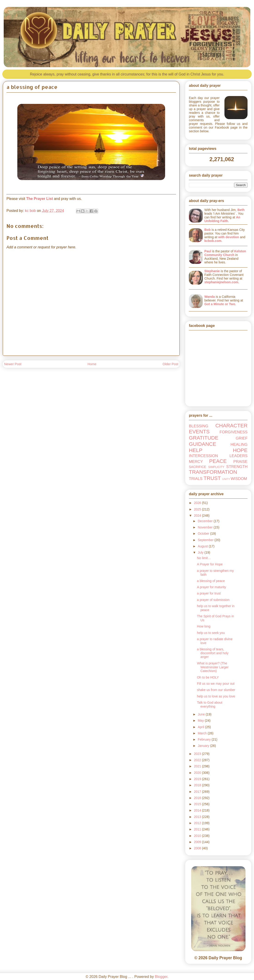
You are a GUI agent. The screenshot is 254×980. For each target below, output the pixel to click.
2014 (198, 810)
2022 (198, 760)
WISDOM (239, 479)
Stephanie (212, 271)
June (202, 714)
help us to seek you (211, 633)
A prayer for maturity (212, 587)
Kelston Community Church (225, 253)
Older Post (170, 364)
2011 (198, 829)
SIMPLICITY (216, 467)
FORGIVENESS (234, 432)
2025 (198, 509)
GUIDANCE (203, 444)
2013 (198, 817)
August (203, 546)
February (205, 739)
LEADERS (239, 456)
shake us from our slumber (216, 690)
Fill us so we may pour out (216, 684)
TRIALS (196, 479)
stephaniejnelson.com (221, 282)
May (201, 721)
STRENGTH (237, 467)
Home (92, 364)
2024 (198, 516)
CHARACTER (231, 426)
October (204, 534)
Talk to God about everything (210, 704)
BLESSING (199, 426)
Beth (241, 210)
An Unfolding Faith (222, 219)
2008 (198, 848)
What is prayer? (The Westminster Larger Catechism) (213, 667)
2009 (198, 842)
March (203, 733)
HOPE (240, 450)
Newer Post (13, 364)
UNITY (226, 479)
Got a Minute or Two (220, 304)
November (206, 527)
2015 (198, 804)
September (206, 540)
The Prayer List (39, 199)
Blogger (161, 977)
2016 (198, 798)
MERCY (196, 462)
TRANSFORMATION (213, 472)
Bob (207, 230)
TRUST (212, 478)
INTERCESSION (203, 456)
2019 (198, 779)
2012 (198, 823)
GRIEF (242, 438)
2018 (198, 785)
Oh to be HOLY (208, 677)
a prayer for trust (209, 593)
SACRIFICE (198, 467)
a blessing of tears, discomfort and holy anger (213, 653)
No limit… (204, 558)
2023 (198, 754)
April (201, 727)
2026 (198, 503)
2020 (198, 773)
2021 (198, 766)
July (201, 552)
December (206, 521)
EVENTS (199, 432)
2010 (198, 836)
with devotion (229, 237)
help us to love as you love (216, 696)
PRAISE (240, 462)
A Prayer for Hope (210, 564)
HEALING (239, 445)
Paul (208, 251)
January (204, 746)
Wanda (210, 297)
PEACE (218, 461)
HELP (196, 450)
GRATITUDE (204, 438)
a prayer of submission (213, 600)
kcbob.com (213, 241)
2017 (198, 792)
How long (204, 626)
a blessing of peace (211, 581)
